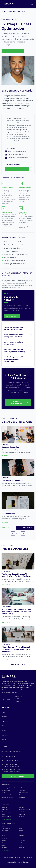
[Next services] (23, 534)
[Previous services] (13, 534)
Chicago (4, 843)
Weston (21, 831)
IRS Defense (22, 795)
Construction (5, 810)
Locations (5, 735)
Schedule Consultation (20, 402)
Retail (3, 814)
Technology (22, 814)
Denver (21, 845)
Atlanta (3, 845)
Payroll (3, 793)
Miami (20, 828)
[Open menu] (32, 4)
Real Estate (22, 807)
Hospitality (22, 812)
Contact (4, 740)
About (3, 726)
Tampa (3, 835)
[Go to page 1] (4, 528)
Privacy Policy (12, 862)
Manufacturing (6, 812)
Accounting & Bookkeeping (9, 788)
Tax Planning (22, 788)
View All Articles (18, 665)
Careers (4, 730)
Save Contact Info (18, 776)
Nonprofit (21, 816)
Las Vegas (4, 847)
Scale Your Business (13, 51)
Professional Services (24, 810)
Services (4, 717)
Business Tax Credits (7, 797)
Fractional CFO (23, 790)
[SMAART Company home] (8, 4)
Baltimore (21, 847)
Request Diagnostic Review (17, 169)
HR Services (22, 797)
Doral (3, 833)
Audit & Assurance (24, 793)
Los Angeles (22, 840)
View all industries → (7, 819)
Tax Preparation (6, 790)
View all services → (6, 800)
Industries (5, 721)
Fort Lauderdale (6, 828)
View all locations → (7, 850)
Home (3, 712)
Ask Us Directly (12, 316)
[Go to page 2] (9, 528)
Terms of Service (23, 862)
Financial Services (6, 816)
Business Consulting (7, 795)
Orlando (21, 833)
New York (4, 840)
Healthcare (4, 807)
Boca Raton (5, 831)
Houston (21, 843)
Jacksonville (22, 835)
